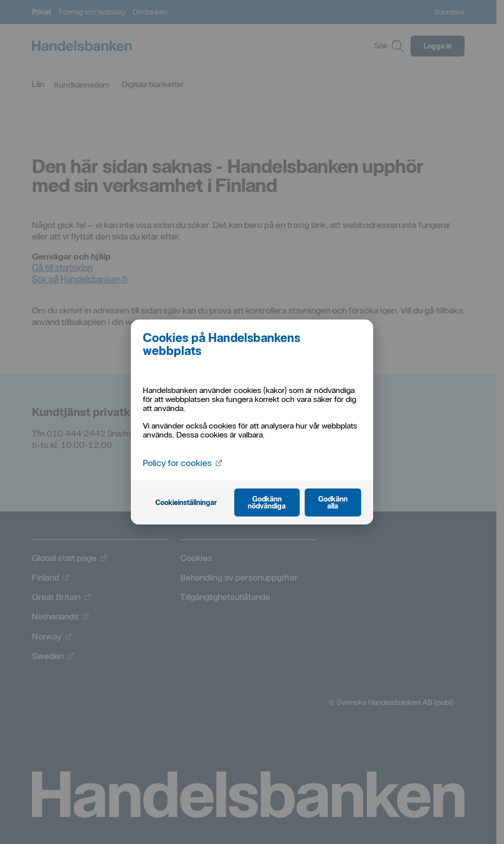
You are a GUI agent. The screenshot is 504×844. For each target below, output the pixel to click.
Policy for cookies (182, 462)
